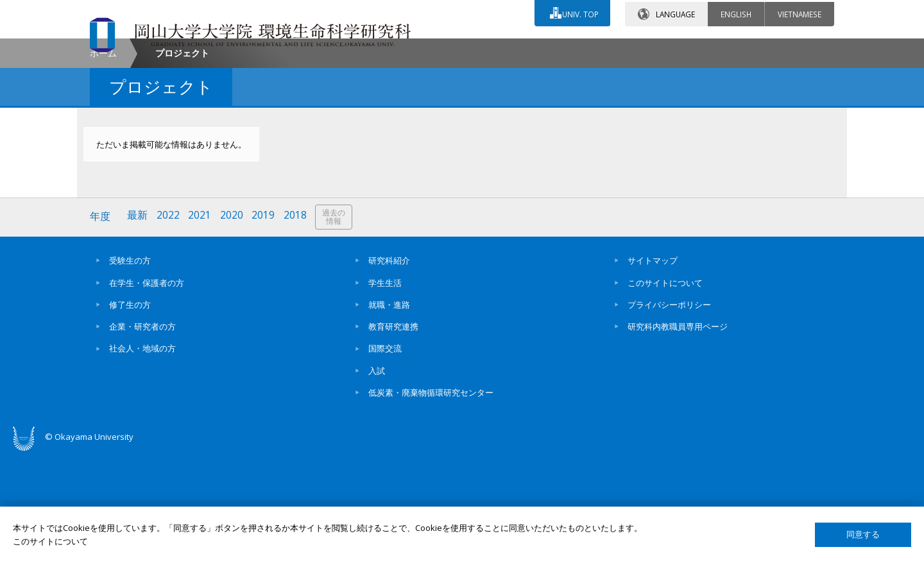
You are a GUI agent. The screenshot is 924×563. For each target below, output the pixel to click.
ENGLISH (736, 12)
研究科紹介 (389, 369)
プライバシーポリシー (669, 413)
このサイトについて (665, 391)
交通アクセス (610, 49)
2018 (297, 325)
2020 (233, 325)
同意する (863, 534)
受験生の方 (130, 369)
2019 (265, 325)
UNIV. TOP (579, 12)
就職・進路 (389, 413)
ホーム (103, 163)
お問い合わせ (497, 49)
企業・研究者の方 (142, 435)
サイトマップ (653, 369)
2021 (201, 325)
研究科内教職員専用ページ (678, 435)
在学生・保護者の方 (147, 391)
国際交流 (385, 457)
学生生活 (385, 391)
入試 (377, 479)
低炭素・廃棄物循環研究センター (431, 501)
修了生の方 (130, 413)
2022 (169, 325)
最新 (138, 325)
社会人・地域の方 (142, 457)
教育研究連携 (393, 435)
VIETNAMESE (800, 12)
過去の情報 (336, 326)
